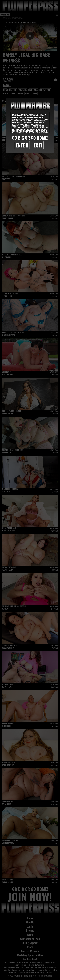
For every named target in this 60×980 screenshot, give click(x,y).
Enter (22, 145)
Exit (38, 145)
